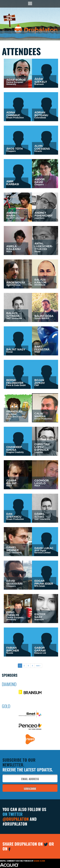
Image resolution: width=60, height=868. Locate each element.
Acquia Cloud (39, 861)
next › (38, 666)
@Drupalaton (16, 819)
